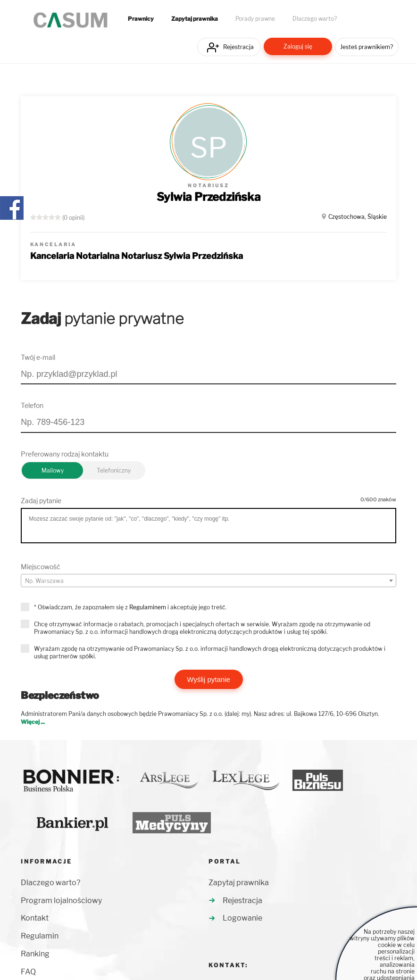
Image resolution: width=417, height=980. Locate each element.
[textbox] (208, 581)
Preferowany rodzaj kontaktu (65, 454)
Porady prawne (255, 19)
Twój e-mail (38, 357)
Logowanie (242, 918)
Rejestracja (238, 47)
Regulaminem (148, 607)
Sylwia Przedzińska (209, 197)
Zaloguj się (298, 46)
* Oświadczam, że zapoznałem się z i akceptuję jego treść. (130, 607)
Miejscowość (41, 567)
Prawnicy (141, 19)
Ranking (35, 954)
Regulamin (40, 936)
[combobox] (208, 581)
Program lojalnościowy (61, 901)
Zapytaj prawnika (195, 19)
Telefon (32, 405)
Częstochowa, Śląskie (358, 217)
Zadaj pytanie (41, 501)
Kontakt (35, 918)
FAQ (28, 972)
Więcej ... (33, 722)
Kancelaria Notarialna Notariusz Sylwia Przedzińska (137, 256)
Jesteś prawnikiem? (367, 47)
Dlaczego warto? (315, 19)
